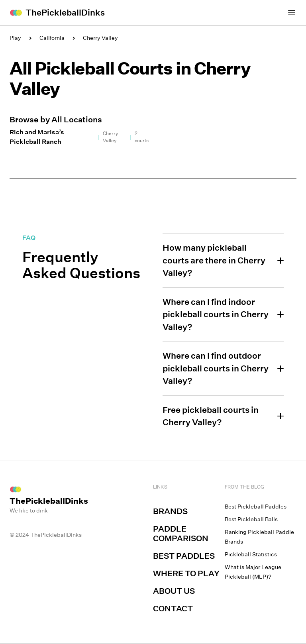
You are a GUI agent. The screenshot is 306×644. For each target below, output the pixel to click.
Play (15, 38)
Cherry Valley (100, 38)
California (52, 38)
